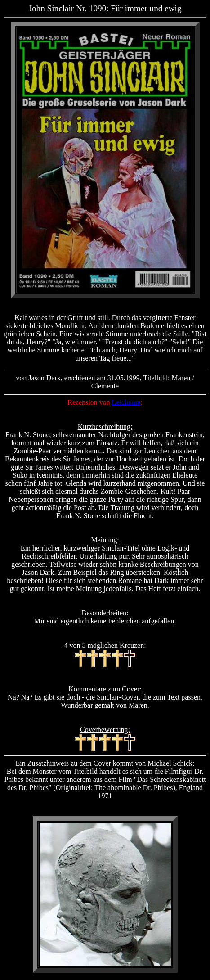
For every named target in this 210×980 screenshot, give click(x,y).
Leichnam (126, 402)
